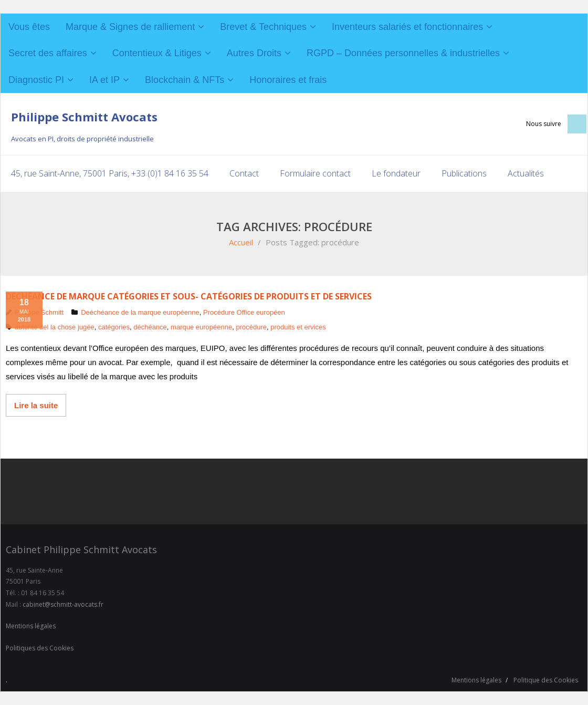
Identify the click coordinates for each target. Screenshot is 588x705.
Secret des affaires (48, 53)
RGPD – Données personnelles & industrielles (403, 53)
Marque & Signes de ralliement (130, 27)
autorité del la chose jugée (55, 327)
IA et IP (104, 80)
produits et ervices (298, 327)
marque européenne (201, 327)
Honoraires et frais (288, 80)
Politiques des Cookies (40, 648)
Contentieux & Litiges (157, 53)
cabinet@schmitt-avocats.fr (63, 604)
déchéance (150, 327)
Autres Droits (254, 53)
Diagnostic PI (36, 80)
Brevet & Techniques (263, 27)
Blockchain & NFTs (185, 80)
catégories (114, 327)
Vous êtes (29, 27)
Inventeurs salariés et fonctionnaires (407, 27)
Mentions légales (31, 626)
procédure (251, 327)
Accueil (241, 242)
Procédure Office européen (244, 312)
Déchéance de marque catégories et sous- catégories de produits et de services (189, 296)
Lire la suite (36, 405)
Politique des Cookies (546, 680)
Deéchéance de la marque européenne (140, 312)
